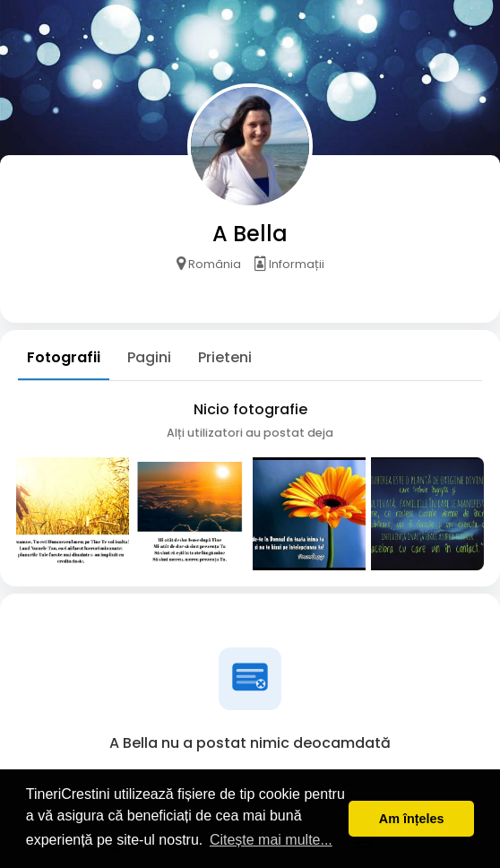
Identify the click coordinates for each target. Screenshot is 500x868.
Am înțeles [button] (412, 819)
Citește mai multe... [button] (271, 840)
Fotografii (64, 357)
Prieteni (225, 357)
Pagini (149, 357)
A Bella (250, 234)
